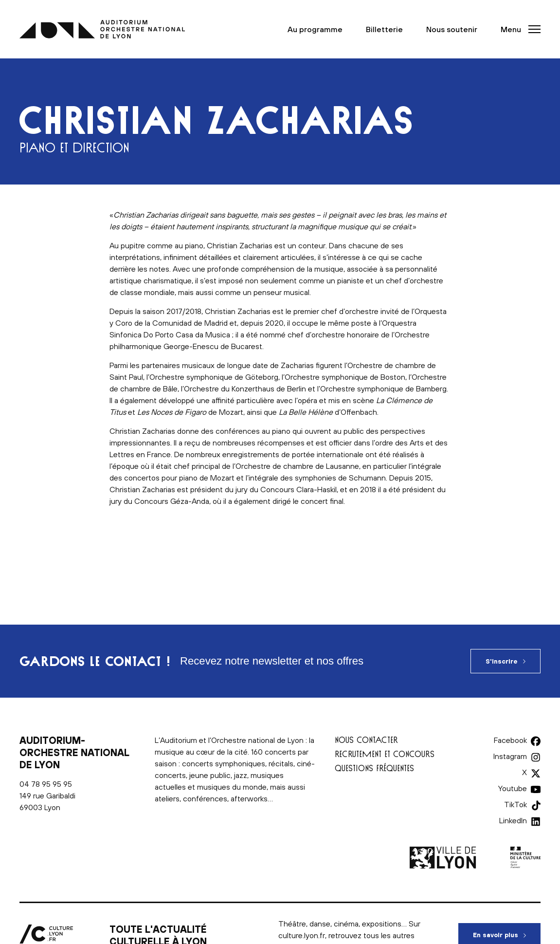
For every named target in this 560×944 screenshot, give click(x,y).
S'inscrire (502, 661)
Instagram (510, 756)
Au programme (315, 29)
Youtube (513, 788)
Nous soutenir (452, 29)
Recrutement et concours (385, 754)
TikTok (515, 804)
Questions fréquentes (374, 768)
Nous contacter (366, 740)
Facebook (510, 740)
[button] (518, 29)
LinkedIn (513, 820)
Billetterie (384, 29)
